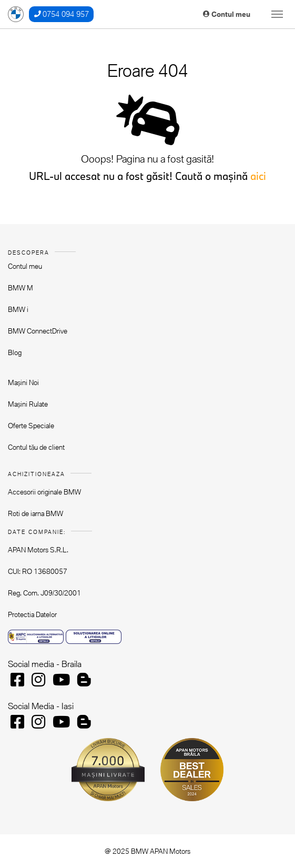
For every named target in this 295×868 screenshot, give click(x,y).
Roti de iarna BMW (35, 513)
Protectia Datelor (32, 614)
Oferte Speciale (31, 426)
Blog (15, 352)
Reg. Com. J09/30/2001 (44, 593)
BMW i (18, 309)
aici (258, 176)
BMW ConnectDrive (38, 331)
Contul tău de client (36, 447)
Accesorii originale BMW (44, 492)
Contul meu (227, 14)
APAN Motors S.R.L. (38, 550)
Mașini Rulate (28, 404)
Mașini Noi (23, 382)
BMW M (21, 288)
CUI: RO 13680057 (38, 571)
